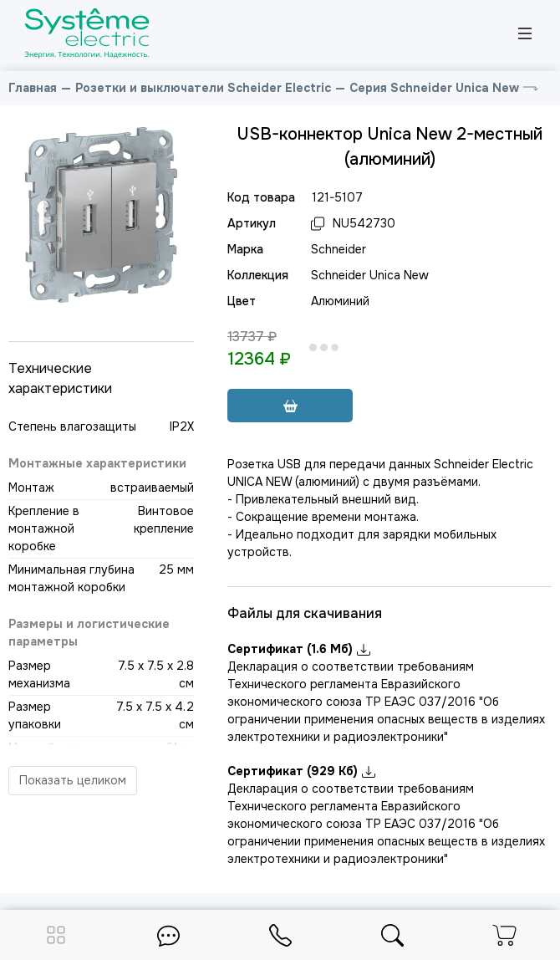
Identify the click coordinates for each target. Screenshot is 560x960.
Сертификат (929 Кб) (301, 771)
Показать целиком (73, 780)
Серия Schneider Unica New (434, 88)
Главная (33, 88)
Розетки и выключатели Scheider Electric (203, 88)
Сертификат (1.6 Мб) (299, 649)
